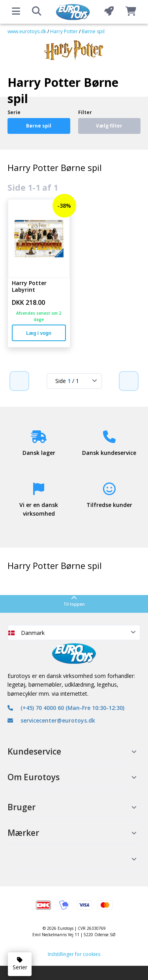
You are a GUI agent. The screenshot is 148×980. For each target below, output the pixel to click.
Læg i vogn (39, 333)
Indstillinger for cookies (74, 954)
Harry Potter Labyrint (29, 287)
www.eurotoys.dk (27, 31)
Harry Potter (64, 31)
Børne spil (93, 31)
